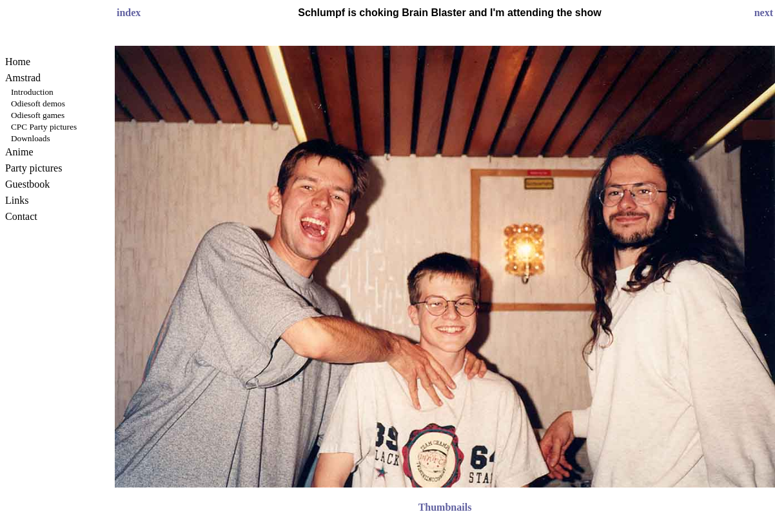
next (764, 13)
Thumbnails (445, 507)
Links (17, 200)
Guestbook (27, 184)
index (129, 13)
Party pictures (34, 168)
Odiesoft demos (38, 103)
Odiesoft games (38, 115)
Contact (21, 216)
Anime (19, 152)
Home (18, 62)
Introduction (32, 92)
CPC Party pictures (44, 127)
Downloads (31, 138)
